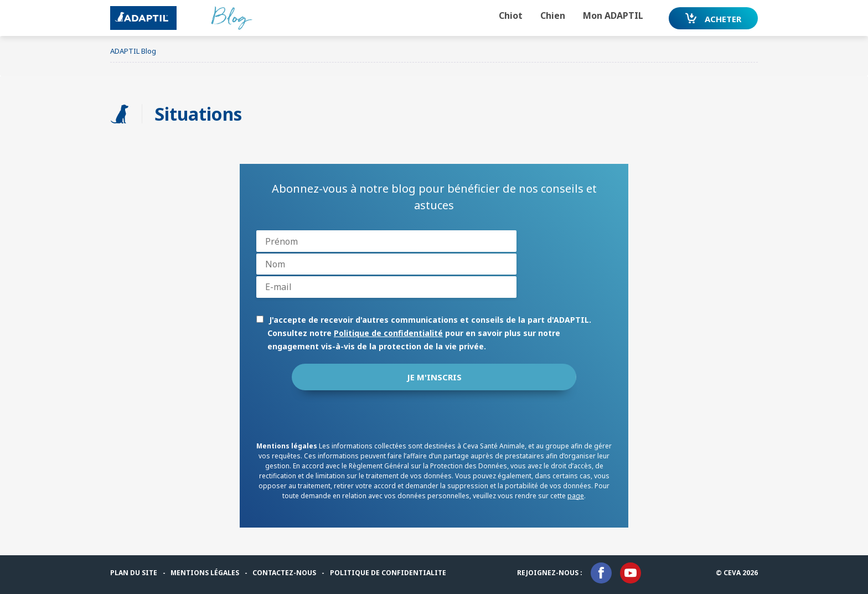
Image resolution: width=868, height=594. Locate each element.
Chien (553, 16)
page (576, 496)
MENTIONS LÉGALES (205, 573)
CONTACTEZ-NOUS (284, 573)
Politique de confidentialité (388, 333)
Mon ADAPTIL (613, 16)
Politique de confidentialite (388, 573)
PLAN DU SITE (134, 573)
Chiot (511, 16)
